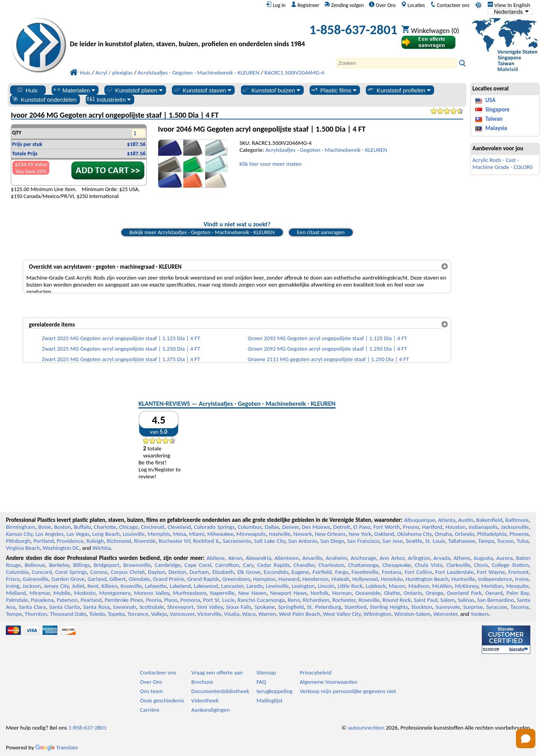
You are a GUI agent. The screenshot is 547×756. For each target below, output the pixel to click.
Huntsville (463, 579)
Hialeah (340, 579)
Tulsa (523, 541)
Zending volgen (344, 5)
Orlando (465, 534)
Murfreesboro (190, 593)
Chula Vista (428, 565)
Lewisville (277, 586)
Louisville (133, 534)
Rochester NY (174, 541)
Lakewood (206, 586)
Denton (177, 572)
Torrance (138, 614)
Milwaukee (220, 534)
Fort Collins (418, 572)
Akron (235, 558)
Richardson (316, 600)
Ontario (413, 593)
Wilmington (377, 614)
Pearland (91, 600)
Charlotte (105, 527)
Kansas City (19, 534)
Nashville (280, 534)
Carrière (150, 710)
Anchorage (364, 558)
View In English (509, 5)
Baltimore (517, 520)
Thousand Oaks (68, 614)
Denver (290, 527)
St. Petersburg (324, 607)
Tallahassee (462, 541)
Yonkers (480, 614)
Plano (171, 600)
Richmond (119, 541)
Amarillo (312, 558)
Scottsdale (151, 607)
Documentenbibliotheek (220, 691)
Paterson (67, 600)
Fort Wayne (491, 572)
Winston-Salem (412, 614)
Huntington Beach (427, 579)
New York (360, 534)
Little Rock (350, 586)
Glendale (139, 579)
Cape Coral (198, 565)
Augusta (483, 558)
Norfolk (319, 593)
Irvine (522, 579)
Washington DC (61, 548)
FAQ (261, 682)
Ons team (151, 691)
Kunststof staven (202, 90)
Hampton (264, 579)
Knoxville (131, 586)
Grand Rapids (203, 579)
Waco (249, 614)
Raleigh (95, 541)
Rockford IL (206, 541)
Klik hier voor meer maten (270, 164)
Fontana (391, 572)
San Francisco (363, 541)
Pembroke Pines (124, 600)
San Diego (332, 541)
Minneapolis (251, 534)
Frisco (13, 579)
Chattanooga (363, 565)
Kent (93, 586)
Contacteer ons (450, 5)
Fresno (411, 527)
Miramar (40, 593)
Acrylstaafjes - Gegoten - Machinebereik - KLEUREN (326, 150)
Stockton (422, 607)
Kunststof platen (134, 90)
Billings (81, 565)
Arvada (442, 558)
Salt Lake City (270, 541)
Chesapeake (397, 565)
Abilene (216, 558)
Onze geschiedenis (162, 700)
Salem (447, 600)
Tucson (505, 541)
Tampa (486, 541)
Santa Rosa (96, 607)
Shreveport (180, 607)
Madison (419, 586)
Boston (63, 527)
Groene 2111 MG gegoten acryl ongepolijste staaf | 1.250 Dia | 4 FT (328, 359)
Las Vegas (78, 534)
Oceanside (368, 593)
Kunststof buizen (271, 90)
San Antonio (303, 541)
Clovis (481, 565)
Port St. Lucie (219, 600)
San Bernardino (496, 600)
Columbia (17, 572)
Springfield (291, 607)
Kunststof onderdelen (44, 99)
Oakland (384, 534)
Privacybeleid (315, 673)
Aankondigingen (210, 710)
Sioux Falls (239, 607)
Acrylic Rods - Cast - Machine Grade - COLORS (503, 163)
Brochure (202, 682)
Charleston (331, 565)
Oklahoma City (414, 534)
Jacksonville (515, 527)
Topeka (116, 614)
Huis (26, 90)
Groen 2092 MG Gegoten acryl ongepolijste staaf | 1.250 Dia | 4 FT (327, 349)
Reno (294, 600)
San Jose (393, 541)
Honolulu (392, 579)
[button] (526, 739)
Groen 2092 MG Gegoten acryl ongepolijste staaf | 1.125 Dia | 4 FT (327, 338)
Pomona (190, 600)
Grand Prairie (169, 579)
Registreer (305, 5)
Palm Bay (517, 593)
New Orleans (330, 534)
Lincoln (326, 586)
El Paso (362, 527)
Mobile (62, 593)
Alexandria (258, 558)
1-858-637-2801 (353, 30)
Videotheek (205, 700)
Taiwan (494, 119)
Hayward (289, 579)
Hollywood (365, 579)
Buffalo (82, 527)
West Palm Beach (299, 614)
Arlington (419, 558)
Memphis (159, 534)
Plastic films (333, 90)
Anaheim (337, 558)
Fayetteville (365, 572)
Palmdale (17, 600)
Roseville (369, 600)
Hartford (432, 527)
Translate (57, 747)
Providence (70, 541)
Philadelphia (492, 534)
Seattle (414, 541)
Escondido (276, 572)
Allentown (286, 558)
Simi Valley (210, 607)
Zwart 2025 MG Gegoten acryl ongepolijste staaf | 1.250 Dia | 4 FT (121, 349)
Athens (462, 558)
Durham (199, 572)
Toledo (97, 614)
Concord (42, 572)
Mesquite (517, 586)
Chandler (304, 565)
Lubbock (376, 586)
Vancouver (182, 614)
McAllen (442, 586)
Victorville (209, 614)
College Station (510, 565)
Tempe (14, 614)
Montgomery (115, 593)
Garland (97, 579)
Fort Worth (387, 527)
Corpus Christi (128, 572)
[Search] (396, 63)
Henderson (315, 579)
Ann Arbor (392, 558)
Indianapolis (483, 527)
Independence (495, 579)
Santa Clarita (65, 607)
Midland (16, 593)
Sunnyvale (448, 607)
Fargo (342, 572)
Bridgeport (107, 565)
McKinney (467, 586)
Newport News (288, 593)
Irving (13, 586)
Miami (196, 534)
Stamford (356, 607)
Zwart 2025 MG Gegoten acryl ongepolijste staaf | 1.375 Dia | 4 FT (121, 359)
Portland (44, 541)
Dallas (272, 527)
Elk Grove (249, 572)
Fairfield (322, 572)
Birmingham (20, 527)
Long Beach (106, 534)
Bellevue (35, 565)
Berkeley (59, 565)
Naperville (222, 593)
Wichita (101, 548)
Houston (455, 527)
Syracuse (497, 607)
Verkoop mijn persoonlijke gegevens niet (348, 691)
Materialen (74, 90)
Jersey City (56, 586)
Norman (342, 593)
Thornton (36, 614)
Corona (99, 572)
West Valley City (342, 614)
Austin (466, 520)
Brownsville (137, 565)
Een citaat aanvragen (321, 232)
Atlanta (447, 520)
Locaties (413, 5)
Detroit (342, 527)
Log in (276, 5)
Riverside (145, 541)
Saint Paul (426, 600)
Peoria (153, 600)
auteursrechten (366, 728)
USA (490, 100)
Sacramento (237, 541)
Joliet (78, 586)
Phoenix (519, 534)
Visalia (232, 614)
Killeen (109, 586)
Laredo (254, 586)
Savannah (124, 607)
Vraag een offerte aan (217, 673)
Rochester (344, 600)
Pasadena (42, 600)
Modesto (85, 593)
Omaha (443, 534)
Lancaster (232, 586)
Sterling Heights (389, 607)
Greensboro (236, 579)
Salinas (466, 600)
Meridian (492, 586)
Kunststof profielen (399, 90)
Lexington (303, 586)
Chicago (128, 527)
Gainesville (35, 579)
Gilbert (118, 579)
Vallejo (159, 614)
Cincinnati (153, 527)
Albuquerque (419, 520)
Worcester (445, 614)
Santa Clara (32, 607)
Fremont (518, 572)
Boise (44, 527)
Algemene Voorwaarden (328, 682)
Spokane (265, 607)
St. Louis (435, 541)
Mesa (180, 534)
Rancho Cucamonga (261, 600)
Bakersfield (489, 520)
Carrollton (227, 565)
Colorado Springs (214, 527)
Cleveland (179, 527)
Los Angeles (49, 534)
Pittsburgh (18, 541)
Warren (267, 614)
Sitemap (266, 673)
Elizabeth (223, 572)
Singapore (498, 109)
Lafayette (156, 586)
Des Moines (316, 527)
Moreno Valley (151, 593)
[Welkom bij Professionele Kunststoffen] (187, 32)
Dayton (156, 572)
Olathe (392, 593)
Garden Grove (68, 579)
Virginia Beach (23, 548)
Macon (397, 586)
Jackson (32, 586)
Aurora (504, 558)
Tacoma (520, 607)
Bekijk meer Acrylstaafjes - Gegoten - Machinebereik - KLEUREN (202, 232)
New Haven (252, 593)
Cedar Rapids (273, 565)
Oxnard (494, 593)
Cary (248, 565)
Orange (434, 593)
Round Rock (397, 600)
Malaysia (496, 128)
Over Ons (382, 5)
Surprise (473, 607)
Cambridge (168, 565)
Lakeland (180, 586)
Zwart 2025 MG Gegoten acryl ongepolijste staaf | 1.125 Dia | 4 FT (121, 338)
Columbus (250, 527)
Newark (302, 534)
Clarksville (458, 565)
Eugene (300, 572)
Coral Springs (71, 572)
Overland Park (464, 593)
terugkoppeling (274, 691)
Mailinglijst (269, 700)
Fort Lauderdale (454, 572)
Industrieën (109, 99)
